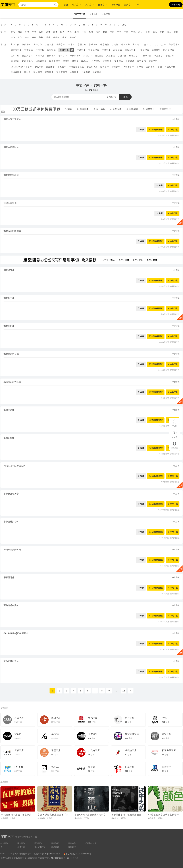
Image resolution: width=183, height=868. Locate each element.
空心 (27, 37)
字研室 (66, 61)
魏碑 (105, 32)
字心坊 (115, 45)
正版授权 (106, 14)
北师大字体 (130, 50)
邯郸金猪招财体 (11, 147)
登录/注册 (176, 5)
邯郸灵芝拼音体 (11, 522)
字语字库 (82, 45)
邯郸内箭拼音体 (11, 354)
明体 (48, 37)
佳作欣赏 (4, 818)
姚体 (34, 37)
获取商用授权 (157, 130)
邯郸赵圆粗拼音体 (12, 494)
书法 (126, 32)
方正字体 (15, 45)
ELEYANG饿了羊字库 (21, 67)
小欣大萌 (116, 67)
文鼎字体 (81, 50)
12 (124, 691)
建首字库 (38, 72)
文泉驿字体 (94, 50)
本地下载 (174, 130)
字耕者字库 (129, 67)
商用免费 (94, 14)
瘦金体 (56, 37)
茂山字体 (119, 61)
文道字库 (29, 50)
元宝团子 (50, 67)
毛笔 (112, 32)
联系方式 (55, 847)
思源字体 (118, 50)
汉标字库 (15, 56)
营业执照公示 (73, 858)
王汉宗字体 (144, 50)
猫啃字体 (15, 61)
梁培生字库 (55, 61)
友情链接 (72, 847)
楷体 (98, 32)
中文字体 (77, 5)
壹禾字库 (49, 72)
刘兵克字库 (161, 45)
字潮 (160, 67)
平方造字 (158, 56)
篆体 (48, 32)
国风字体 (150, 67)
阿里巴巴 (153, 61)
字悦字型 (122, 56)
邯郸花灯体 (9, 438)
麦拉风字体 (27, 56)
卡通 (148, 32)
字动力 (27, 72)
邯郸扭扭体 (9, 326)
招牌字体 (129, 5)
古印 (20, 37)
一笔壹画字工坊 (76, 67)
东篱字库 (74, 72)
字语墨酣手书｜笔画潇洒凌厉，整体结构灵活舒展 (137, 815)
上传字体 (21, 847)
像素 (65, 37)
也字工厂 (148, 45)
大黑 (70, 32)
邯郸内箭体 (9, 410)
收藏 (142, 130)
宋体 (77, 32)
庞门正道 (99, 56)
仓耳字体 (63, 56)
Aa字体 (71, 45)
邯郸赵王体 (9, 298)
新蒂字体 (93, 45)
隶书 (13, 32)
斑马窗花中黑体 (11, 605)
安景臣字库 (62, 72)
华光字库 (61, 45)
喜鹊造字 (156, 50)
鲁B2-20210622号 (58, 858)
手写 (119, 32)
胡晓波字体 (16, 50)
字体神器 (116, 5)
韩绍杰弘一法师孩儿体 (14, 466)
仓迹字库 (170, 56)
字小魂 (140, 67)
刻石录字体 (169, 50)
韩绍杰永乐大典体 (12, 382)
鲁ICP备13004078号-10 (51, 854)
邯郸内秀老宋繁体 (12, 119)
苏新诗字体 (174, 45)
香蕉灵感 (130, 61)
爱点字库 (39, 67)
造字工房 (125, 45)
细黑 (62, 32)
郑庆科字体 (75, 56)
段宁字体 (96, 61)
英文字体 (90, 5)
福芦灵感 (141, 61)
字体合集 (72, 843)
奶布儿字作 (27, 61)
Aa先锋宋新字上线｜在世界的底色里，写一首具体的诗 (29, 815)
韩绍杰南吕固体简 (12, 550)
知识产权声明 (40, 847)
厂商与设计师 (91, 843)
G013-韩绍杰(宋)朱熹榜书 (16, 633)
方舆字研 (86, 72)
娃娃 (176, 32)
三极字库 (40, 50)
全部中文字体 (79, 14)
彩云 (141, 32)
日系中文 (40, 56)
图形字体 (103, 5)
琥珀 (13, 37)
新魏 (162, 32)
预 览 (125, 97)
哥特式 (73, 37)
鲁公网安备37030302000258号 (78, 854)
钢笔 (133, 32)
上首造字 (137, 45)
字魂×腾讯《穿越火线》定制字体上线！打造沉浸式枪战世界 (105, 815)
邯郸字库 (64, 50)
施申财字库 (41, 61)
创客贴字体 (135, 56)
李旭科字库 (16, 72)
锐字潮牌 (105, 45)
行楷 (41, 32)
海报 (91, 32)
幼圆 (20, 32)
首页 (66, 5)
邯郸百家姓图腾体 (12, 231)
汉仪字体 (26, 45)
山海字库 (105, 67)
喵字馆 (75, 61)
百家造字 (62, 67)
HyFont (85, 61)
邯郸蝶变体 (9, 270)
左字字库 (107, 61)
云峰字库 (147, 56)
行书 (27, 32)
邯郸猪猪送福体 (11, 175)
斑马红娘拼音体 (11, 661)
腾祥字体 (38, 45)
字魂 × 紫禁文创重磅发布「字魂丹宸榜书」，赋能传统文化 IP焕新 (72, 815)
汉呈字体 (51, 50)
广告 (84, 32)
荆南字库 (88, 56)
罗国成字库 (92, 67)
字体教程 (55, 843)
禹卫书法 (111, 56)
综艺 (155, 32)
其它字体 (97, 72)
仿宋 (169, 32)
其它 (124, 25)
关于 (2, 847)
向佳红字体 (170, 67)
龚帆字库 (51, 56)
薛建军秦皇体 (10, 203)
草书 (34, 32)
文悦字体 (106, 50)
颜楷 (41, 37)
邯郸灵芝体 (9, 577)
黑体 (55, 32)
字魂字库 (49, 45)
